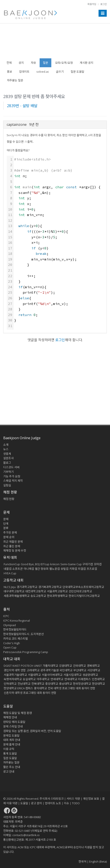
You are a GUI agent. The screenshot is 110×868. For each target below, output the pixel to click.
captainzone (17, 124)
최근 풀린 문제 (12, 546)
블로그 (7, 463)
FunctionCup (12, 564)
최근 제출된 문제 (13, 542)
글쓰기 (60, 72)
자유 (33, 63)
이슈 (66, 803)
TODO (76, 803)
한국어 (82, 861)
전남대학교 (24, 684)
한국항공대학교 (82, 684)
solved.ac (43, 72)
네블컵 (8, 569)
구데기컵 (88, 564)
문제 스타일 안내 (13, 726)
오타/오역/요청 (64, 63)
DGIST (8, 666)
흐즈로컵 (92, 569)
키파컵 (73, 569)
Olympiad (10, 625)
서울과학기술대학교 (15, 675)
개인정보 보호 (91, 799)
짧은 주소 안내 (12, 767)
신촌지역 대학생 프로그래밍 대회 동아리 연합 (30, 693)
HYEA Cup (10, 573)
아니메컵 (29, 569)
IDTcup (45, 564)
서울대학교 (34, 675)
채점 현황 (9, 499)
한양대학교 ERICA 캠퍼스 (18, 688)
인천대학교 (98, 679)
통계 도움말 (10, 753)
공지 (21, 63)
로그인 (104, 4)
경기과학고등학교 (27, 587)
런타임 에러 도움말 (14, 722)
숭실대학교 (29, 679)
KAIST (16, 666)
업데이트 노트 (53, 803)
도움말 (8, 706)
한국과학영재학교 (57, 596)
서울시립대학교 (73, 675)
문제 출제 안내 (12, 744)
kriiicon (55, 564)
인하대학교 (10, 684)
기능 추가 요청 (12, 476)
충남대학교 (66, 684)
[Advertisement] (55, 43)
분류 (6, 528)
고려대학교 (33, 670)
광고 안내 (9, 771)
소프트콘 (18, 569)
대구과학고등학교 (14, 591)
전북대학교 (38, 684)
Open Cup (10, 647)
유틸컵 (65, 569)
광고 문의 (36, 803)
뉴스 (6, 449)
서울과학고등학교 (57, 591)
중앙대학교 (52, 684)
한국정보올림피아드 (15, 629)
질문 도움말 (77, 72)
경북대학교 (93, 666)
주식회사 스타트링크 (52, 799)
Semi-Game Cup (71, 564)
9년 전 (34, 124)
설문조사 (8, 458)
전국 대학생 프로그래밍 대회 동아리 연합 (72, 688)
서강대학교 (94, 670)
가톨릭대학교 (50, 666)
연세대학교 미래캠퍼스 (78, 679)
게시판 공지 (87, 63)
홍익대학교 (40, 688)
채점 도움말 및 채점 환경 (18, 713)
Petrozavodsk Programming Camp (26, 652)
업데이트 (24, 72)
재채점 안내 (10, 717)
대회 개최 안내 (12, 740)
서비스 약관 (73, 799)
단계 (6, 524)
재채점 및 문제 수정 (15, 550)
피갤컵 (82, 569)
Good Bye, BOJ (30, 564)
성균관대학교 (90, 675)
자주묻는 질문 (15, 80)
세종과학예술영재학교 (17, 596)
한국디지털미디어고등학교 (84, 596)
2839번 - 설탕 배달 (22, 106)
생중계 (7, 454)
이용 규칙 (9, 749)
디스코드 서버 (11, 467)
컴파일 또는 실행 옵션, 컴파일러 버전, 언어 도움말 (32, 731)
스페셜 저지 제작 (13, 481)
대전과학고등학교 (36, 591)
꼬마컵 (98, 564)
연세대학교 (57, 679)
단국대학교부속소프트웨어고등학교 (83, 587)
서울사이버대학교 (52, 675)
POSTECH (27, 666)
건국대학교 (79, 666)
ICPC (6, 616)
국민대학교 (66, 670)
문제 (6, 519)
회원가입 (92, 4)
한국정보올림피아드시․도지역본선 (23, 634)
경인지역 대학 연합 (15, 670)
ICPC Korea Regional (17, 621)
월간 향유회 (42, 569)
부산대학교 (80, 670)
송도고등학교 (38, 596)
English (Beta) (98, 861)
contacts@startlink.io (26, 835)
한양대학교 (99, 684)
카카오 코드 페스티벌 (16, 639)
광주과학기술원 (50, 670)
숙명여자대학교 (13, 679)
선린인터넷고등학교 (80, 591)
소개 (6, 445)
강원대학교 (66, 666)
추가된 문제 (10, 532)
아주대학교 (43, 679)
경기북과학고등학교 (50, 587)
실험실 (7, 485)
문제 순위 (9, 537)
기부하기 (8, 472)
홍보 (10, 72)
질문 (45, 63)
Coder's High (12, 643)
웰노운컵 (55, 569)
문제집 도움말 (11, 735)
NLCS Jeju (10, 587)
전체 (9, 63)
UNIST (38, 666)
